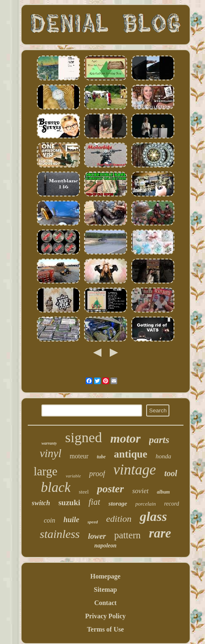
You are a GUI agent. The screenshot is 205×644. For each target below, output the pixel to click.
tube (101, 457)
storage (118, 504)
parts (159, 440)
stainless (60, 534)
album (163, 492)
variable (74, 476)
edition (119, 519)
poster (110, 489)
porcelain (146, 504)
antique (131, 454)
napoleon (106, 546)
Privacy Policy (105, 616)
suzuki (69, 502)
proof (97, 474)
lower (97, 536)
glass (153, 516)
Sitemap (106, 590)
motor (125, 438)
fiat (94, 502)
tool (171, 473)
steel (84, 492)
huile (71, 520)
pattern (128, 535)
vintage (135, 470)
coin (50, 520)
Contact (105, 603)
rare (160, 533)
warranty (49, 443)
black (56, 487)
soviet (140, 491)
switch (41, 503)
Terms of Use (105, 629)
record (171, 504)
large (45, 471)
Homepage (105, 576)
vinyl (51, 453)
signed (83, 437)
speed (93, 522)
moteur (79, 456)
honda (164, 456)
